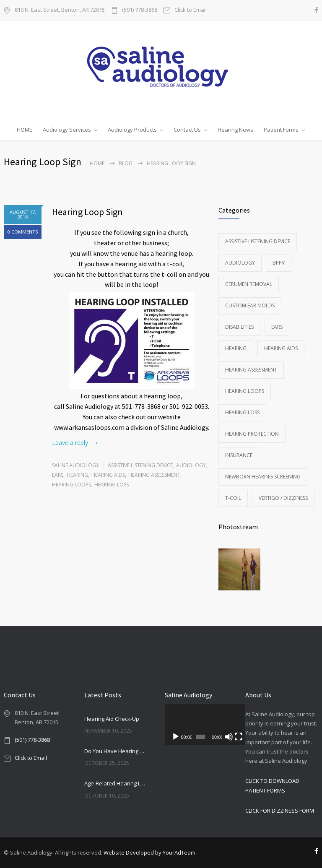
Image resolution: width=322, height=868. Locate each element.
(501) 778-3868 (140, 10)
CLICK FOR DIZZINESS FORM (280, 811)
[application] (201, 725)
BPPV (279, 263)
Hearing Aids (108, 475)
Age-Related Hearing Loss (115, 783)
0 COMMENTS (23, 232)
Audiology (191, 465)
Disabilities (239, 327)
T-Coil (233, 498)
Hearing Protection (252, 434)
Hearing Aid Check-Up (112, 719)
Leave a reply (70, 443)
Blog (126, 163)
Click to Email (191, 10)
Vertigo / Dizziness (283, 498)
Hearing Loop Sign (87, 212)
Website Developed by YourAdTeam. (150, 852)
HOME (25, 130)
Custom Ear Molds (250, 305)
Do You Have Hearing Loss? (115, 751)
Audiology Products (132, 130)
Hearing (77, 475)
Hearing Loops (71, 485)
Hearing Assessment (154, 475)
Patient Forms (281, 130)
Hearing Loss (112, 485)
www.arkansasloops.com (89, 427)
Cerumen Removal (249, 284)
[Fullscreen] (232, 737)
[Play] (176, 737)
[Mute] (224, 737)
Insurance (239, 455)
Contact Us (187, 130)
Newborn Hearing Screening (263, 477)
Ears (58, 475)
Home (97, 163)
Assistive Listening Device (140, 465)
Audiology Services (67, 130)
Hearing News (235, 130)
